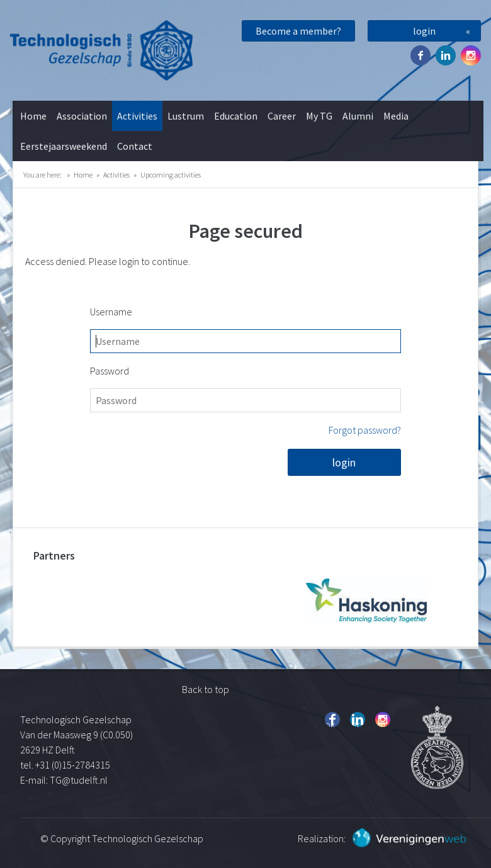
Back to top (206, 689)
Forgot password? (365, 430)
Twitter (446, 55)
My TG (319, 116)
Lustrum (186, 116)
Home (33, 116)
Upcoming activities (171, 175)
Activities (137, 116)
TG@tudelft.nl (80, 780)
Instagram (471, 55)
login (424, 31)
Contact (135, 146)
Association (82, 116)
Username (111, 312)
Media (396, 116)
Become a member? (298, 31)
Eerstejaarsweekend (64, 146)
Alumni (358, 116)
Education (236, 116)
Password (110, 371)
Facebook (420, 55)
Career (282, 116)
